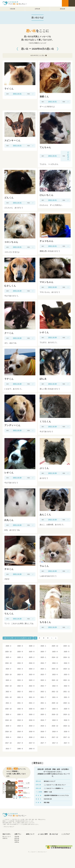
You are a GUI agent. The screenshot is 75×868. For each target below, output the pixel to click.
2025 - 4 (8, 657)
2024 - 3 (20, 669)
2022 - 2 (32, 692)
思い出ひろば (54, 834)
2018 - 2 (32, 737)
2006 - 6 (20, 749)
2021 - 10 (8, 697)
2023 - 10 (8, 674)
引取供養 (12, 9)
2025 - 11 (66, 646)
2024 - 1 (43, 669)
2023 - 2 (32, 680)
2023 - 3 (20, 680)
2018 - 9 (20, 732)
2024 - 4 (8, 669)
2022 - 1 (43, 692)
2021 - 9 (20, 697)
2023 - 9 (20, 674)
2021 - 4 (8, 703)
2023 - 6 (55, 674)
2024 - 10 (8, 663)
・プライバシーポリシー (8, 827)
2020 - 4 (8, 714)
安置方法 (5, 838)
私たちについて (7, 837)
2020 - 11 (66, 703)
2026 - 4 (8, 646)
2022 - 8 (32, 686)
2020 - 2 (32, 714)
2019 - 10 (8, 720)
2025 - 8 (32, 652)
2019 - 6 (55, 720)
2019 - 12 (55, 714)
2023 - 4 (8, 680)
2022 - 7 (43, 686)
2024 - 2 (32, 669)
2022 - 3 (20, 692)
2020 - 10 (8, 709)
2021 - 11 (66, 692)
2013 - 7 (8, 749)
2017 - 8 (32, 743)
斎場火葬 (62, 9)
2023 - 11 (66, 669)
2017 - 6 (55, 743)
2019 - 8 (32, 720)
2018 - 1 (43, 737)
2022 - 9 (20, 686)
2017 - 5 (67, 743)
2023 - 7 (43, 674)
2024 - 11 (66, 657)
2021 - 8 (32, 697)
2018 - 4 (8, 737)
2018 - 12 (55, 726)
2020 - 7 (43, 709)
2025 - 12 (55, 646)
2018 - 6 (55, 732)
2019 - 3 (20, 726)
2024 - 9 (20, 663)
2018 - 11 (66, 726)
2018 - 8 (32, 732)
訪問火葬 (37, 9)
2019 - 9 (20, 720)
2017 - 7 (43, 743)
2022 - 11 (66, 680)
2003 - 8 (32, 749)
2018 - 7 (43, 732)
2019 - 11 (66, 714)
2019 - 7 (43, 720)
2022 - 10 (8, 686)
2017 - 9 (20, 743)
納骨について (30, 834)
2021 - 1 (43, 703)
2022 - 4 (8, 692)
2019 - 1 (43, 726)
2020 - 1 (43, 714)
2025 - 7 (43, 652)
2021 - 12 (55, 692)
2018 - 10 (8, 732)
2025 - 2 (32, 657)
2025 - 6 (55, 652)
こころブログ (65, 834)
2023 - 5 (67, 674)
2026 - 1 (43, 646)
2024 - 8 (32, 663)
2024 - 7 (43, 663)
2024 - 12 (55, 657)
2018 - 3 (20, 737)
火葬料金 (17, 842)
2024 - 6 (55, 663)
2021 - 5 (67, 697)
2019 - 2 (32, 726)
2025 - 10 (8, 652)
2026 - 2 (32, 646)
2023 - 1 (43, 680)
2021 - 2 (32, 703)
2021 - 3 (20, 703)
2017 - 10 (8, 743)
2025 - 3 (20, 657)
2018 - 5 (67, 732)
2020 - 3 (20, 714)
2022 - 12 (55, 680)
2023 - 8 (32, 674)
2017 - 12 (55, 737)
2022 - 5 (67, 686)
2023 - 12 (55, 669)
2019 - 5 (67, 720)
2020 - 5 (67, 709)
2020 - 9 (20, 709)
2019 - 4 (8, 726)
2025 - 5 (67, 652)
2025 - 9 (20, 652)
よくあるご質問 (43, 834)
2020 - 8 (32, 709)
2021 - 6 (55, 697)
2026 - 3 (20, 646)
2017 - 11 (66, 737)
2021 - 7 (43, 697)
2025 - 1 (43, 657)
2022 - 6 (55, 686)
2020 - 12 (55, 703)
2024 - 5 (67, 663)
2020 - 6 (55, 709)
